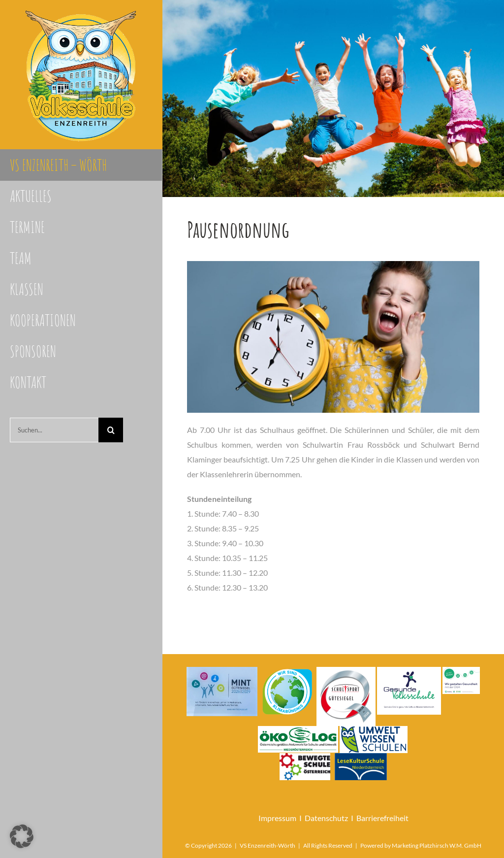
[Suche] (111, 430)
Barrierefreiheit (382, 818)
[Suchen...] (54, 430)
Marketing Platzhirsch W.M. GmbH (437, 845)
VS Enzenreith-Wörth (268, 845)
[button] (22, 836)
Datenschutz (326, 818)
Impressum (277, 818)
